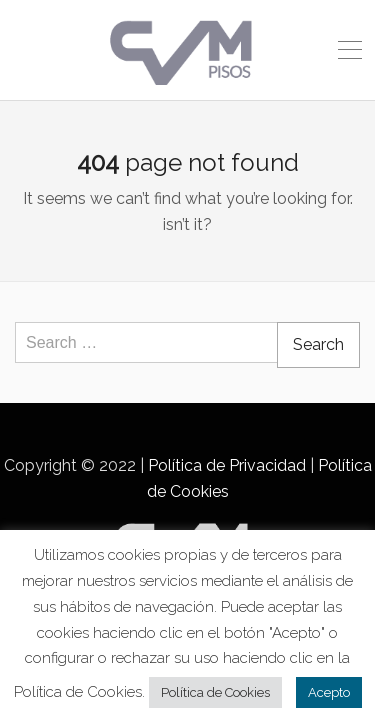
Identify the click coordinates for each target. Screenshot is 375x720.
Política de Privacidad (227, 465)
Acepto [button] (329, 692)
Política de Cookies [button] (215, 692)
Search (318, 344)
